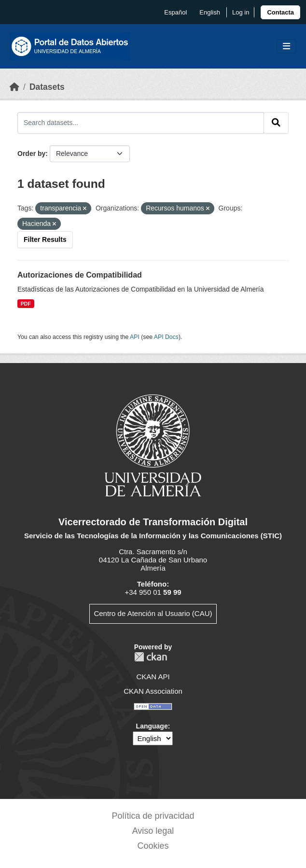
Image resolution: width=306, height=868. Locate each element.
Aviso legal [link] (153, 831)
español (175, 12)
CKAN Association (153, 691)
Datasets (47, 87)
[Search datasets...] (141, 123)
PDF (26, 304)
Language (152, 726)
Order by (31, 154)
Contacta (280, 12)
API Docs (166, 337)
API (135, 337)
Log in (241, 12)
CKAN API (153, 677)
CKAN (151, 657)
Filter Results (45, 239)
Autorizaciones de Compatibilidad (80, 275)
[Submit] (276, 123)
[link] (280, 12)
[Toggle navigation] (286, 47)
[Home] (14, 87)
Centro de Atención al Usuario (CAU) (153, 613)
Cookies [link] (153, 846)
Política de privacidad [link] (153, 816)
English (210, 12)
